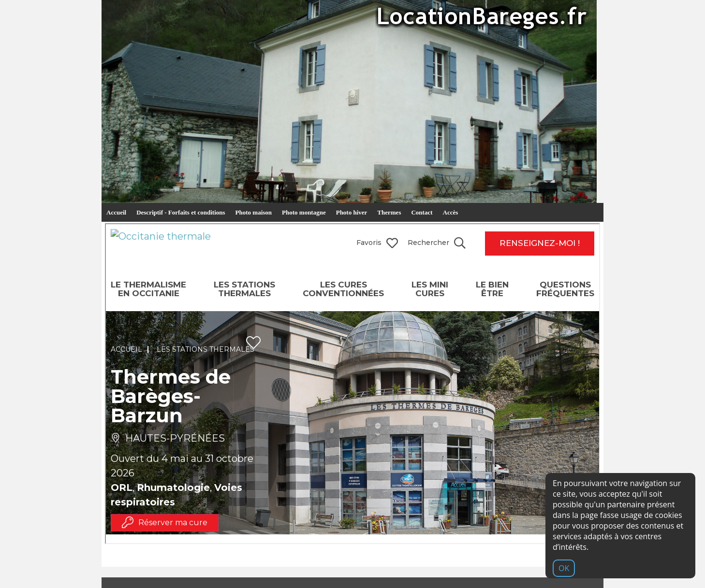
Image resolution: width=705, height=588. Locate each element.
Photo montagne (304, 212)
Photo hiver (352, 212)
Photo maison (254, 212)
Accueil (116, 212)
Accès (451, 212)
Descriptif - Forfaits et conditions (181, 212)
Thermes (389, 212)
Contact (422, 212)
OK (564, 568)
